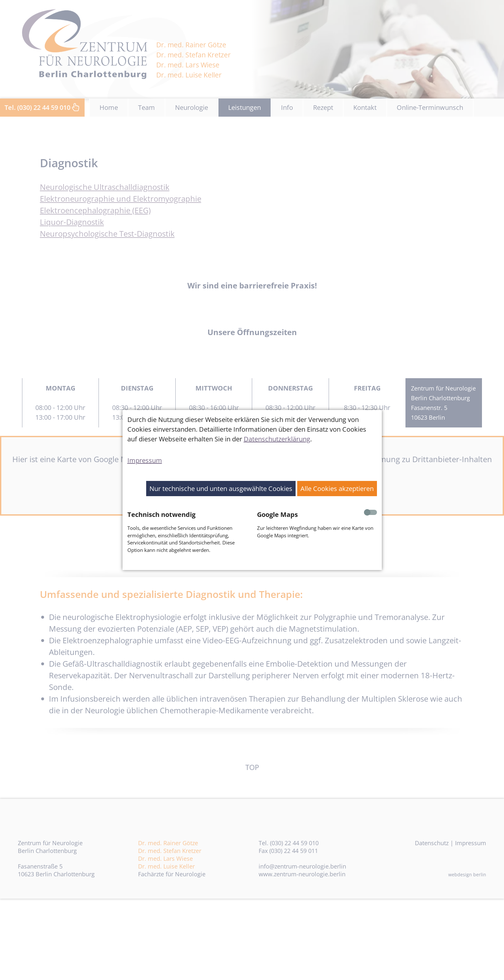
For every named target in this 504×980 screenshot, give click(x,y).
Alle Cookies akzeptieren (337, 489)
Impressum (145, 460)
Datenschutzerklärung (277, 439)
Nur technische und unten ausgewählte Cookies (221, 489)
